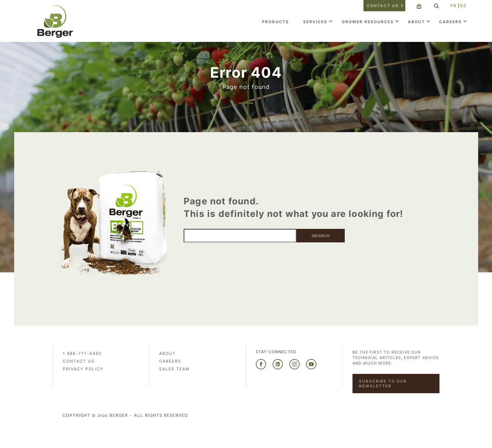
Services (315, 22)
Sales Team (174, 369)
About (416, 22)
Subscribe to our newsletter (383, 384)
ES (463, 6)
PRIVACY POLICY (83, 369)
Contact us (383, 6)
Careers (450, 22)
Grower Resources (368, 22)
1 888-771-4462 (82, 353)
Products (275, 22)
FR (453, 6)
